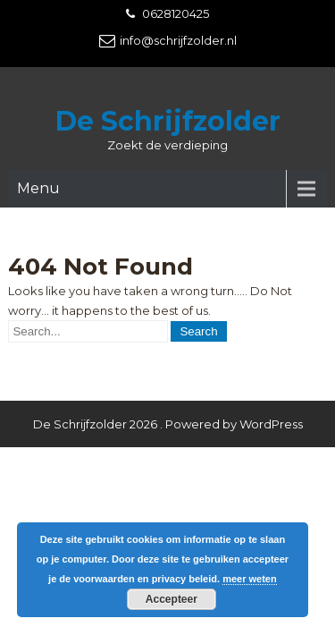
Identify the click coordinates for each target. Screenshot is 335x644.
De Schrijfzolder (168, 121)
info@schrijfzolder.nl (178, 40)
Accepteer (172, 599)
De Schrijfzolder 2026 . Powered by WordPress (168, 382)
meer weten (250, 579)
